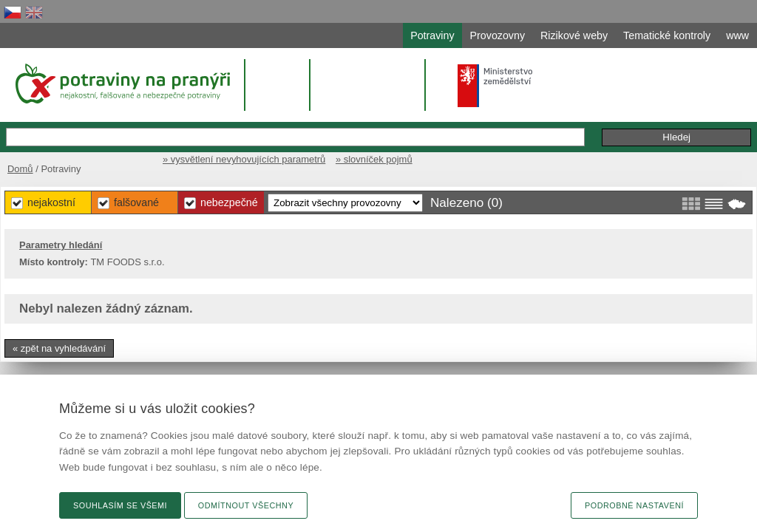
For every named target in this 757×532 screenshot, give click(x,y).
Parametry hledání (84, 242)
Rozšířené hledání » (512, 121)
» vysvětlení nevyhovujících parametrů (565, 153)
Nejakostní (235, 199)
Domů (40, 153)
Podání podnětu (688, 122)
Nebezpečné (430, 199)
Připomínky (607, 122)
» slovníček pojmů (702, 153)
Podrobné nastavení (634, 505)
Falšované (329, 199)
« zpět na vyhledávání (83, 345)
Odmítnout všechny (246, 505)
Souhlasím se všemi (120, 505)
